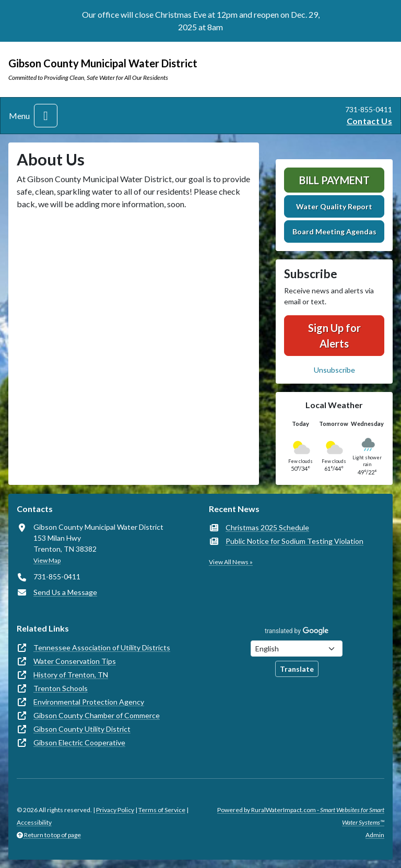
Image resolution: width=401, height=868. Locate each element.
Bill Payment (334, 180)
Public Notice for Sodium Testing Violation (294, 541)
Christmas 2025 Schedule (267, 527)
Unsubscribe (334, 370)
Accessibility (34, 822)
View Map (47, 560)
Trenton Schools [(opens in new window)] (61, 688)
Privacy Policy (115, 810)
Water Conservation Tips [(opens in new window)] (75, 661)
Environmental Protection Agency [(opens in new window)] (89, 702)
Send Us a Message (65, 592)
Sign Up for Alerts (334, 336)
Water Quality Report (334, 206)
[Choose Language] (297, 649)
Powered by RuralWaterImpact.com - (301, 816)
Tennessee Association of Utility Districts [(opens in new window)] (102, 647)
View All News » (231, 562)
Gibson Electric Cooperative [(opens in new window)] (79, 742)
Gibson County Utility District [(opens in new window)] (82, 729)
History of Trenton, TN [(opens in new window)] (71, 675)
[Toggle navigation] (46, 116)
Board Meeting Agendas (334, 231)
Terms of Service (162, 810)
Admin (375, 835)
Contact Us (369, 121)
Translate (297, 669)
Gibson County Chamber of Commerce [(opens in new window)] (97, 715)
